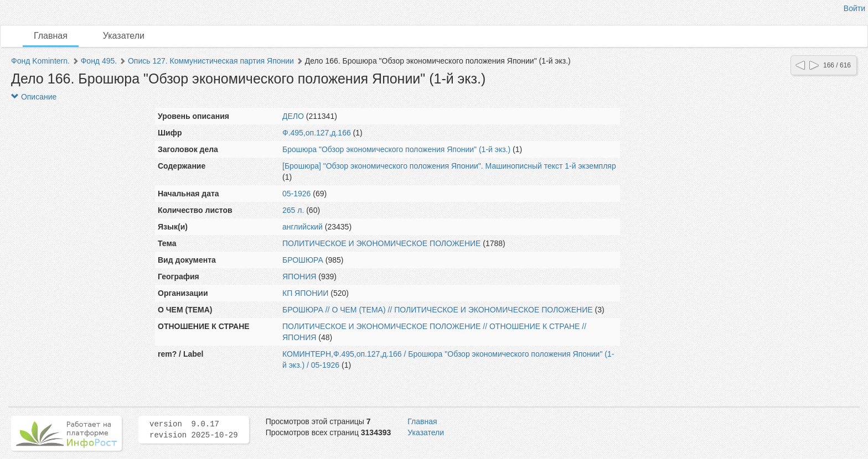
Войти (854, 8)
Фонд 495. (99, 61)
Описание (34, 97)
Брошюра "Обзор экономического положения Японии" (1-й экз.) (396, 149)
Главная (51, 36)
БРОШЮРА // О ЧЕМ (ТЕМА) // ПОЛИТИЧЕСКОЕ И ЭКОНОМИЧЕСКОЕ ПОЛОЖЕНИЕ (438, 310)
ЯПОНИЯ (299, 277)
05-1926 (296, 194)
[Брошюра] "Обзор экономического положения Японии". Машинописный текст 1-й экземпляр (449, 166)
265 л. (293, 210)
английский (303, 227)
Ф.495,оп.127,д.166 (317, 133)
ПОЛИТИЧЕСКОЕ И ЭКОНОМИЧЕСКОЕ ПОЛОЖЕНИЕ (381, 243)
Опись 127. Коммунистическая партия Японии (211, 61)
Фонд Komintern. (40, 61)
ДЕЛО (293, 116)
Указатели (124, 36)
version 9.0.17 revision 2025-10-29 (194, 430)
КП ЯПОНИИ (305, 293)
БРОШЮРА (303, 260)
